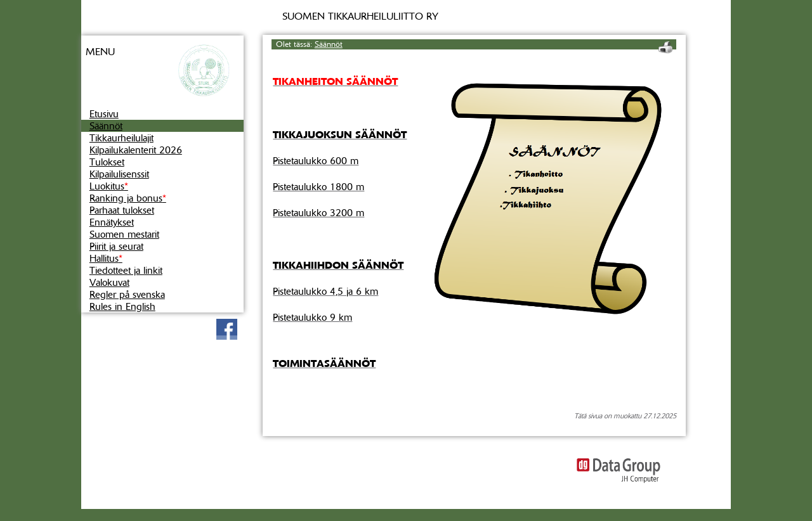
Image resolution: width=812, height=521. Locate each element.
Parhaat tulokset (122, 210)
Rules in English (122, 306)
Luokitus (109, 186)
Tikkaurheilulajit (121, 138)
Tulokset (107, 162)
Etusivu (104, 114)
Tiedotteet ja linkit (126, 270)
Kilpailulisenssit (119, 174)
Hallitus (106, 258)
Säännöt (106, 126)
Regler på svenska (127, 294)
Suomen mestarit (124, 234)
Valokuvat (109, 282)
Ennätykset (112, 222)
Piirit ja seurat (116, 246)
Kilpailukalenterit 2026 (136, 150)
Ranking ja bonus (128, 198)
